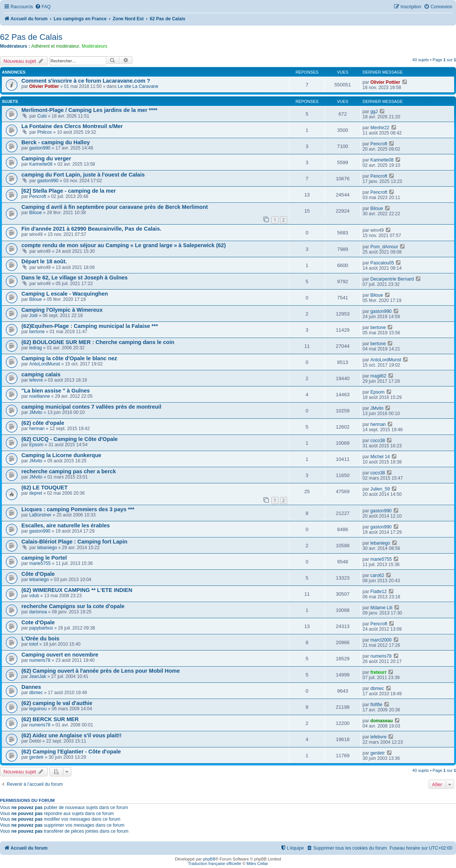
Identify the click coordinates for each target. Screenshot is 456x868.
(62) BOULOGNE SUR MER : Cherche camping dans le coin (98, 342)
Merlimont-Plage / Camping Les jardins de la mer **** (89, 110)
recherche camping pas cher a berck (69, 471)
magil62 (378, 376)
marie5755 (40, 563)
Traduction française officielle (215, 863)
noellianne (40, 396)
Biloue (36, 213)
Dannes (31, 687)
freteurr (378, 672)
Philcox (44, 132)
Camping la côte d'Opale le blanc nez (69, 358)
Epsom (378, 392)
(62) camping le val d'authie (57, 703)
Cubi (42, 116)
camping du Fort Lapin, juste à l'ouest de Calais (83, 175)
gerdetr (36, 757)
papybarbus (41, 628)
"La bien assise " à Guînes (56, 391)
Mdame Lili (381, 608)
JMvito (36, 412)
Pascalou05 (382, 263)
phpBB (209, 859)
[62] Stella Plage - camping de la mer (69, 191)
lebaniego (47, 548)
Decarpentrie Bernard (392, 279)
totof (34, 644)
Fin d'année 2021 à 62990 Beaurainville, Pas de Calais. (91, 229)
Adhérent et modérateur (55, 46)
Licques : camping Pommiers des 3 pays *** (78, 509)
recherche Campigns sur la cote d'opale (73, 606)
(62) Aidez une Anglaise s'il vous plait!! (71, 735)
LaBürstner (40, 515)
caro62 (377, 575)
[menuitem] (43, 7)
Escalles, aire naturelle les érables (66, 525)
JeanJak (38, 676)
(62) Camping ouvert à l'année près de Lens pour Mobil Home (101, 671)
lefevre (36, 380)
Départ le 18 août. (44, 261)
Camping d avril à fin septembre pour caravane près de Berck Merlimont (115, 207)
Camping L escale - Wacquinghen (65, 294)
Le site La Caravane (138, 86)
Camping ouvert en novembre (60, 655)
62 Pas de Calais (31, 37)
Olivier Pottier (44, 86)
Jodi (33, 315)
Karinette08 (41, 164)
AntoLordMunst (45, 364)
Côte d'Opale (38, 574)
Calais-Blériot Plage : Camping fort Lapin (74, 542)
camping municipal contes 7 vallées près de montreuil (91, 407)
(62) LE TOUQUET (44, 488)
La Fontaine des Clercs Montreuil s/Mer (72, 126)
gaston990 (40, 148)
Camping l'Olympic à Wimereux (62, 310)
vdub (34, 596)
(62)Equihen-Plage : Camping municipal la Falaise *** (90, 326)
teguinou (38, 709)
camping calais (41, 374)
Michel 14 (380, 457)
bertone (37, 332)
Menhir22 (380, 128)
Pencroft (379, 144)
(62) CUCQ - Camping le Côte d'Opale (70, 439)
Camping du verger (46, 159)
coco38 (378, 441)
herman (37, 429)
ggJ (374, 112)
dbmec (36, 693)
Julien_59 (380, 489)
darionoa (38, 612)
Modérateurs (95, 46)
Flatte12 (379, 592)
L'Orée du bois (40, 639)
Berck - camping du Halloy (56, 142)
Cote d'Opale (38, 622)
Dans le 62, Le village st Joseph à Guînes (74, 278)
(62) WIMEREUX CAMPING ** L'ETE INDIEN (77, 590)
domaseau (382, 721)
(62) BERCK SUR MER (50, 719)
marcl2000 (381, 640)
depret (36, 493)
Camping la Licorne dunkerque (61, 455)
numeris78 (40, 660)
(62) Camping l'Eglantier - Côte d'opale (71, 752)
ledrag (36, 348)
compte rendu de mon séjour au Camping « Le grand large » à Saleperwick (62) (124, 245)
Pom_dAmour (384, 247)
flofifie (376, 705)
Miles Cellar (257, 863)
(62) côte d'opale (43, 423)
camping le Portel (44, 558)
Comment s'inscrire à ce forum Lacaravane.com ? (86, 81)
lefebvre (378, 737)
